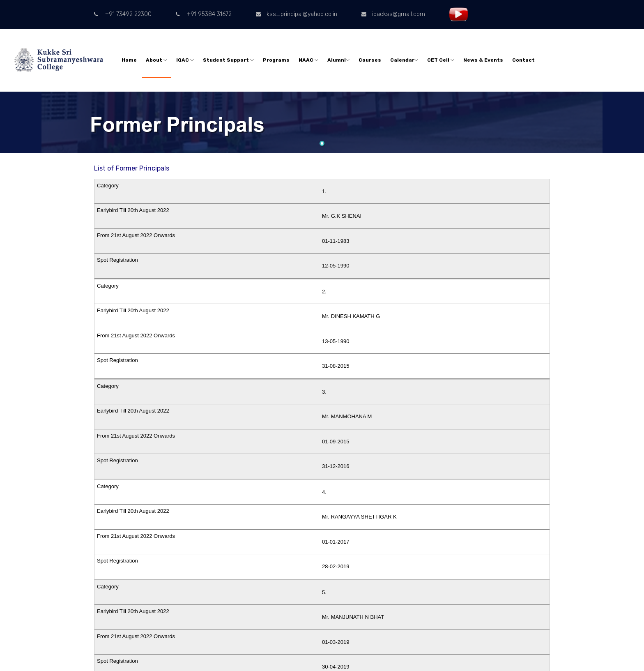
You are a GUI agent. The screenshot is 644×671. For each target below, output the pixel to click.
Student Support (228, 60)
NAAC (308, 60)
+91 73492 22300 (123, 14)
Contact (523, 60)
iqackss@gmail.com (393, 14)
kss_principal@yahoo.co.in (297, 14)
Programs (276, 60)
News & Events (483, 60)
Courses (370, 60)
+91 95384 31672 (204, 14)
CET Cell (441, 60)
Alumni (338, 60)
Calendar (404, 60)
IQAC (185, 60)
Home (129, 60)
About (156, 60)
